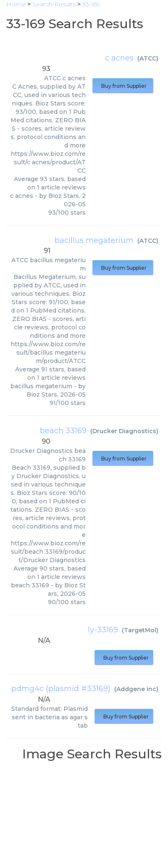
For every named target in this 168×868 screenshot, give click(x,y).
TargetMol (140, 630)
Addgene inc (136, 689)
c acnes (119, 58)
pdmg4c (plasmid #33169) (61, 689)
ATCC (148, 58)
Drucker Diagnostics (124, 431)
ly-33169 (103, 630)
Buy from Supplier (123, 86)
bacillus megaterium (94, 240)
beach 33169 (63, 431)
